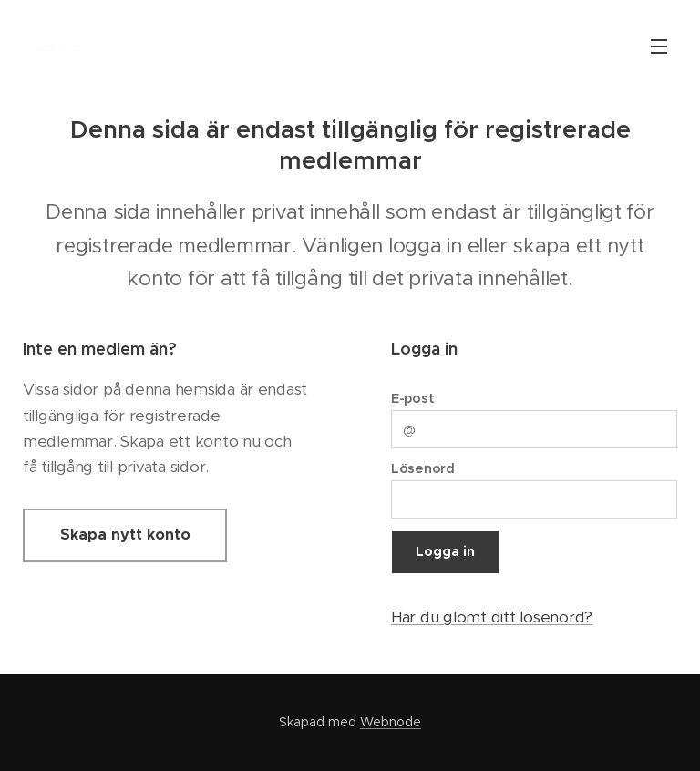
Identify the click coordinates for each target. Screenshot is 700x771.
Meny (659, 46)
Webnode (391, 722)
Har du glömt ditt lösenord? (492, 616)
